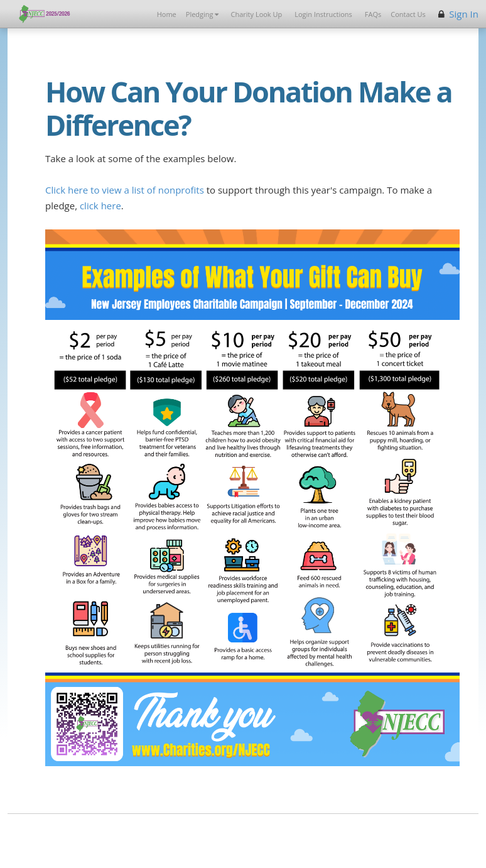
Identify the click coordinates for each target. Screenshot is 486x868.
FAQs (373, 14)
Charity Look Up (257, 14)
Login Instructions (323, 14)
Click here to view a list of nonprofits (125, 190)
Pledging (202, 14)
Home (167, 14)
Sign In (464, 14)
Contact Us (408, 14)
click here (100, 206)
